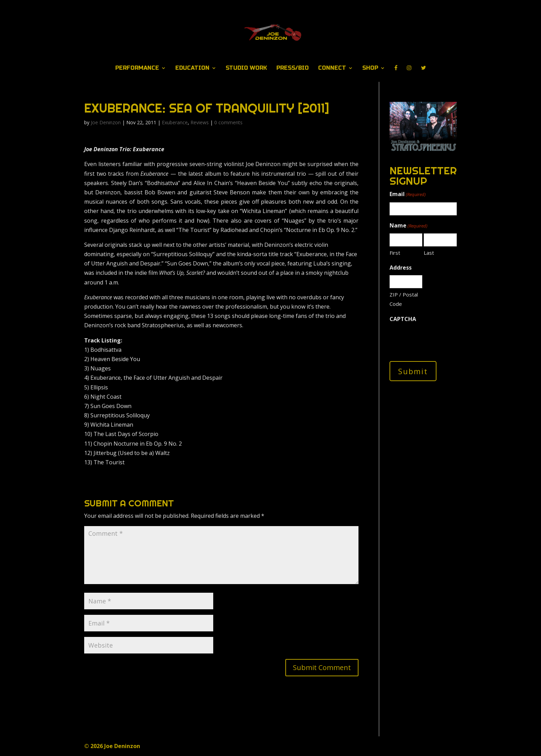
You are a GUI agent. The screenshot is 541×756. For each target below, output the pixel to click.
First (395, 253)
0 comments (228, 122)
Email (408, 195)
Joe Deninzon (106, 122)
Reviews (200, 122)
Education (192, 68)
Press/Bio (293, 68)
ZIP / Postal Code (404, 299)
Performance (137, 68)
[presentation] (442, 340)
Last (429, 253)
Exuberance (175, 122)
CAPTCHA (403, 319)
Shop (370, 68)
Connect (332, 68)
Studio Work (246, 68)
